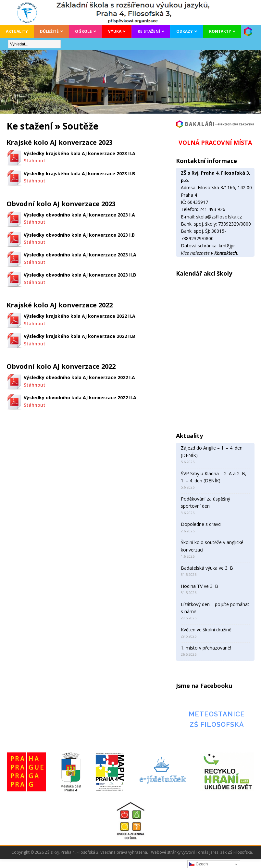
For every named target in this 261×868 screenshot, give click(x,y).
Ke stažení (149, 31)
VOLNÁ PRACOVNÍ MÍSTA (215, 143)
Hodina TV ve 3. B (199, 586)
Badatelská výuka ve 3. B (207, 568)
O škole (83, 31)
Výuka (115, 31)
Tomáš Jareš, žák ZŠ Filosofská (224, 852)
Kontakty (220, 31)
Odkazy (185, 31)
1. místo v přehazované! (206, 648)
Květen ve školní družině (206, 630)
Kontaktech (226, 253)
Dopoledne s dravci (201, 524)
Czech (199, 864)
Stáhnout (35, 161)
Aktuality (17, 31)
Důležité (49, 31)
